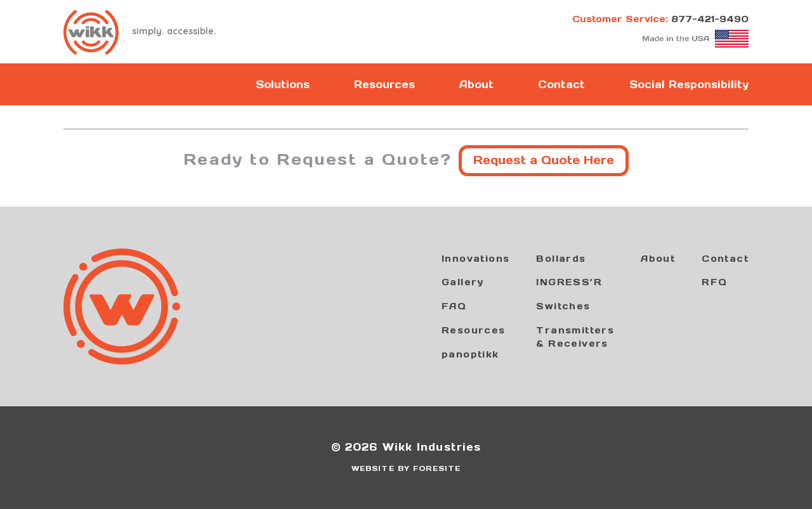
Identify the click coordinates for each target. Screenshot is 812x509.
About (476, 84)
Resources (384, 84)
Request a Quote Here (544, 160)
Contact (561, 84)
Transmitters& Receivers (575, 337)
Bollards (561, 259)
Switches (563, 306)
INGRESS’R (569, 282)
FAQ (454, 306)
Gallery (463, 282)
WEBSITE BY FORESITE (406, 468)
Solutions (283, 84)
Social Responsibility (689, 84)
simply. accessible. (140, 32)
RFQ (714, 282)
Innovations (475, 259)
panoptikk (470, 354)
